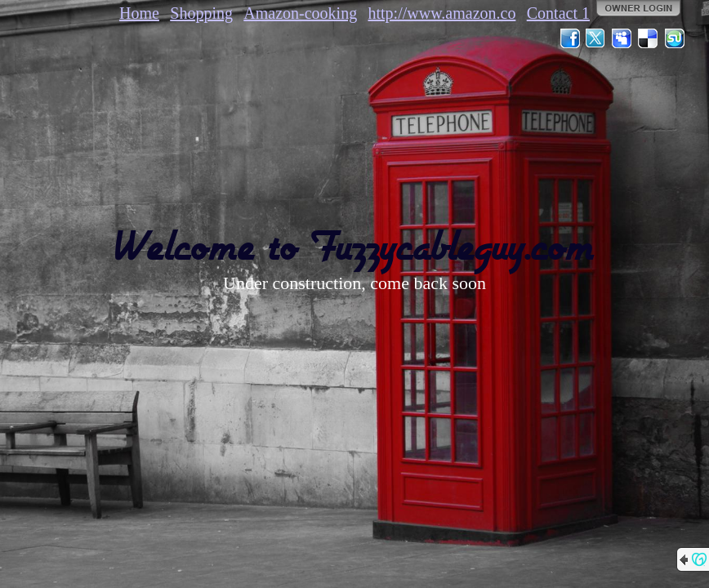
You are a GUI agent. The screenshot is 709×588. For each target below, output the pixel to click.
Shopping (201, 13)
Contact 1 (558, 13)
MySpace (622, 38)
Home (139, 13)
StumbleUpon (675, 38)
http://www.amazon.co (442, 13)
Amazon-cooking (300, 13)
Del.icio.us (649, 38)
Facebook (570, 38)
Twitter (596, 38)
